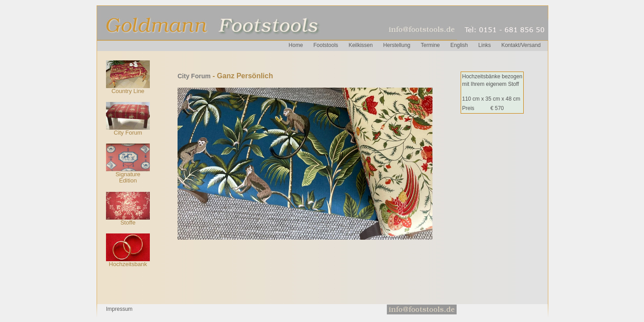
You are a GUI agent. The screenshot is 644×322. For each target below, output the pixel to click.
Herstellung (397, 45)
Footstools (326, 45)
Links (485, 45)
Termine (430, 45)
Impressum (119, 309)
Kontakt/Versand (521, 45)
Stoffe (128, 222)
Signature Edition (128, 177)
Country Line (128, 91)
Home (296, 45)
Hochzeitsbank (128, 264)
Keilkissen (360, 45)
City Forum (128, 133)
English (459, 45)
